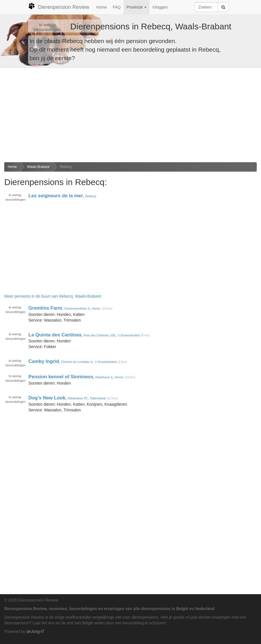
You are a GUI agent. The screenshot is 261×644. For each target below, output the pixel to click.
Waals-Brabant (38, 167)
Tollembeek (98, 398)
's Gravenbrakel (129, 335)
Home (102, 7)
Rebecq (66, 167)
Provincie (136, 7)
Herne (96, 308)
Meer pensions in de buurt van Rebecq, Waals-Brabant (53, 296)
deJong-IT (35, 631)
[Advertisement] (130, 115)
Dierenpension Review (59, 6)
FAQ (117, 7)
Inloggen (160, 7)
